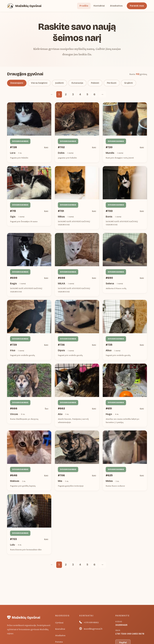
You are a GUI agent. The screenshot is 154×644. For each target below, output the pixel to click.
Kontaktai (99, 6)
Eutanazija (77, 83)
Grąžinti (129, 83)
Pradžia (84, 6)
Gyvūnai (59, 622)
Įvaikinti (59, 83)
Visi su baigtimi (39, 83)
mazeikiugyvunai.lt (93, 629)
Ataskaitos (116, 6)
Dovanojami (17, 83)
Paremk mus (137, 6)
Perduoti (112, 83)
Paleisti (95, 83)
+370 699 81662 (91, 622)
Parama (59, 642)
